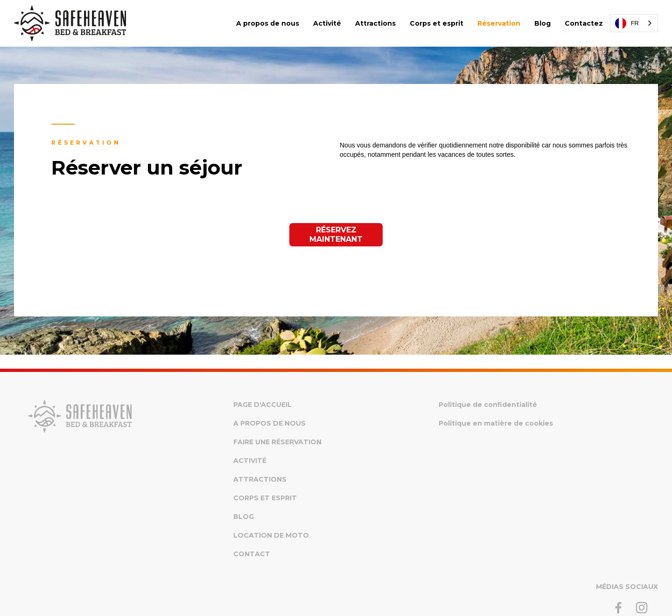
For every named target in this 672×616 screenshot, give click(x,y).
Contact (252, 554)
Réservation (499, 23)
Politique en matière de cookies (496, 423)
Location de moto (271, 535)
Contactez (584, 23)
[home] (70, 23)
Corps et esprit (437, 23)
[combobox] (634, 23)
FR (627, 23)
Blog (542, 23)
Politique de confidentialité (488, 405)
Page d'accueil (262, 405)
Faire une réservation (277, 442)
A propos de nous (268, 23)
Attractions (375, 23)
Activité (327, 23)
